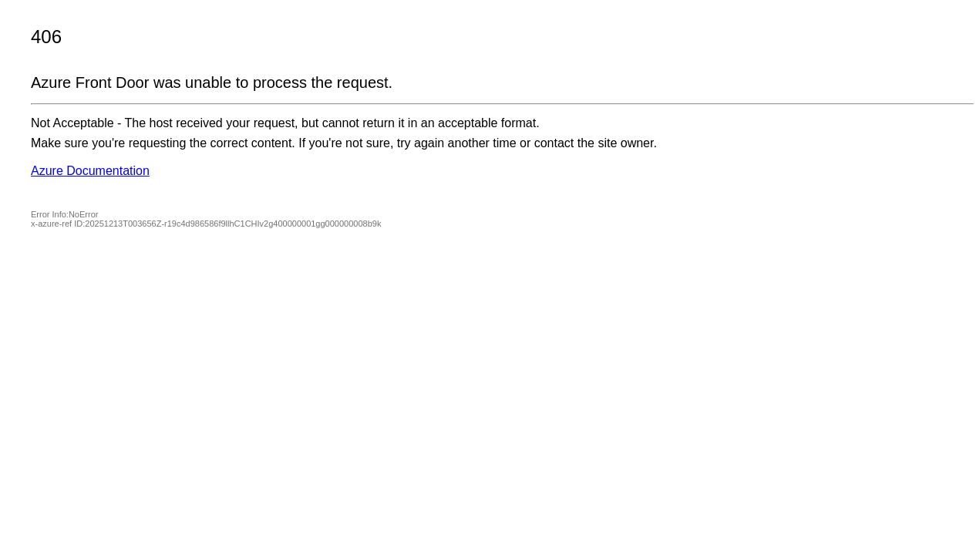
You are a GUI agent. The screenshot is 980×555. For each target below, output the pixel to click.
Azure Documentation (90, 171)
